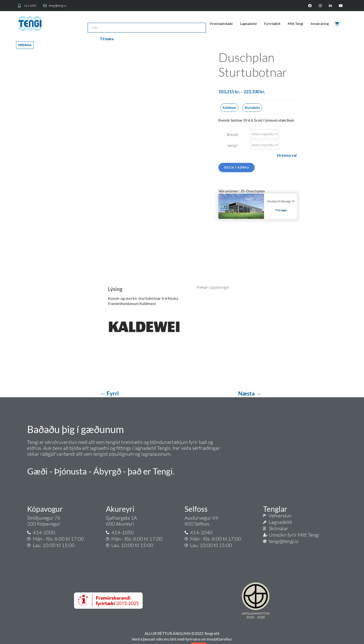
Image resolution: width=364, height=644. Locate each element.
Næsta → (250, 393)
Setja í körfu (237, 167)
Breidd (232, 134)
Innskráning (320, 24)
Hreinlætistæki (221, 24)
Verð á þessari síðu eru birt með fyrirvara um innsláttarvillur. (182, 639)
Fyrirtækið (272, 24)
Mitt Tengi (296, 24)
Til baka (107, 39)
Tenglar (275, 509)
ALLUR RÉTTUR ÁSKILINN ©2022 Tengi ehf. (182, 633)
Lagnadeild (248, 24)
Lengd (232, 145)
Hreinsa (25, 45)
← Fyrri (110, 393)
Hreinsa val (287, 155)
